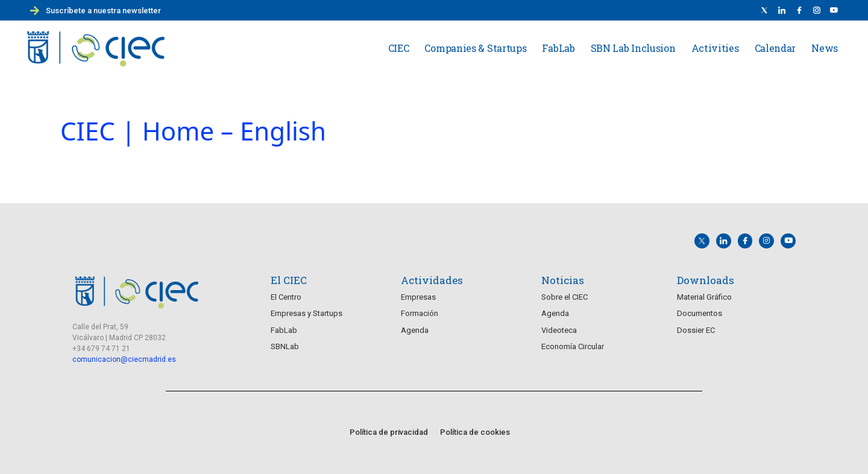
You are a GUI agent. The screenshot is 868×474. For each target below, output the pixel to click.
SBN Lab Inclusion (633, 48)
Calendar (775, 48)
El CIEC (289, 280)
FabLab (558, 48)
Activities (715, 48)
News (825, 48)
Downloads (706, 280)
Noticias (563, 280)
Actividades (432, 280)
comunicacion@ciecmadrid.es (124, 359)
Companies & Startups (475, 48)
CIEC (399, 48)
